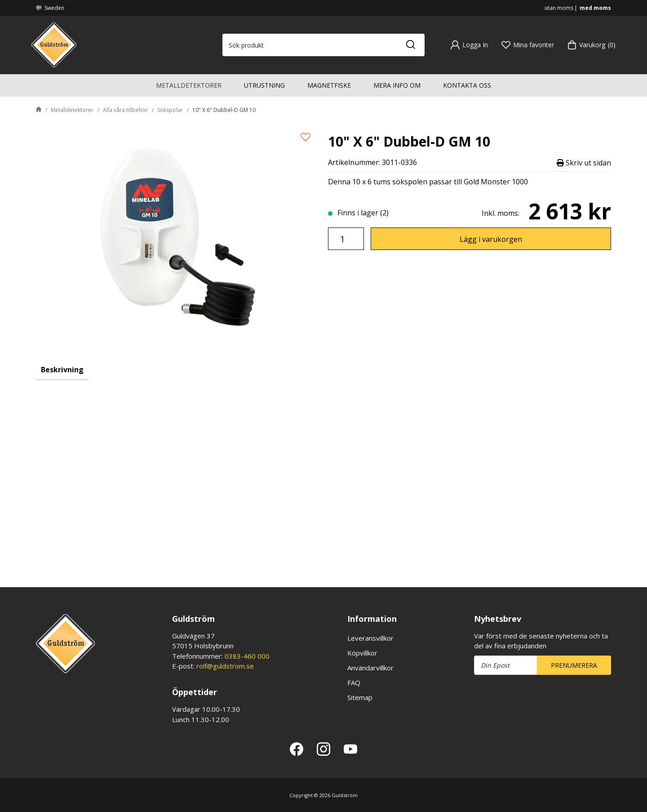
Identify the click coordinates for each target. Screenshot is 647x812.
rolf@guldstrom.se (225, 666)
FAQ (354, 683)
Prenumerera (574, 665)
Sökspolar (170, 110)
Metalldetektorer (189, 85)
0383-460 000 (247, 656)
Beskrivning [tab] (62, 370)
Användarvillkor (370, 668)
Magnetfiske (329, 85)
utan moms (559, 8)
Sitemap (360, 697)
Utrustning (264, 85)
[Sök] (410, 45)
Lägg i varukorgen (491, 239)
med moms (595, 8)
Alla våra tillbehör (125, 110)
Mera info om (397, 85)
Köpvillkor (362, 653)
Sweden (53, 8)
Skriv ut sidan (584, 163)
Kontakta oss (467, 85)
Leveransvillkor (370, 638)
